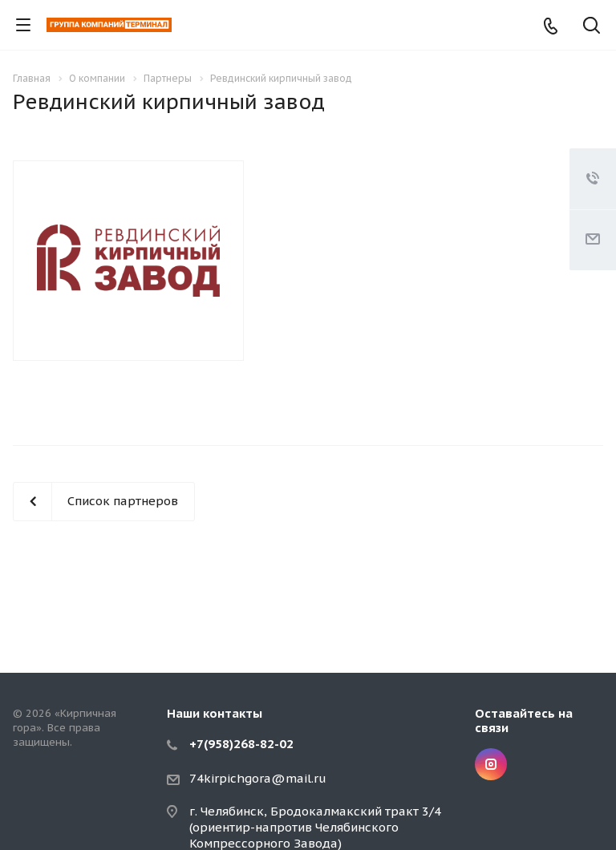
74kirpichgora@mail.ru (258, 778)
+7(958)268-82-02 (241, 744)
